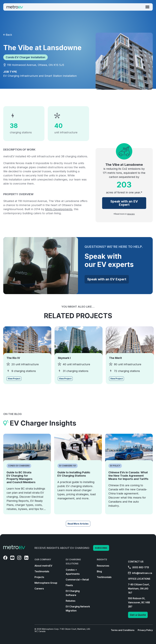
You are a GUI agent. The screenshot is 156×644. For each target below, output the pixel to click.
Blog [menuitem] (99, 571)
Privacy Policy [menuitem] (145, 630)
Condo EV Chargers (19, 466)
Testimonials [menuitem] (42, 571)
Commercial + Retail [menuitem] (77, 580)
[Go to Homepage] (15, 7)
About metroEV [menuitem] (43, 566)
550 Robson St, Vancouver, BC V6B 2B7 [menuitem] (139, 602)
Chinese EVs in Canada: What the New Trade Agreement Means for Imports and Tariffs (128, 476)
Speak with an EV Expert (124, 203)
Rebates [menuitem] (71, 601)
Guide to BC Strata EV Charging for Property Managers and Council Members (21, 477)
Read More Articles (78, 524)
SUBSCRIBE (101, 548)
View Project (14, 379)
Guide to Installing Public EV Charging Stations (74, 474)
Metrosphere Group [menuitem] (46, 583)
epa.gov (131, 214)
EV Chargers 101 (68, 466)
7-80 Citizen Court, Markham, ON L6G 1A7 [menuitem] (139, 589)
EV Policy (115, 466)
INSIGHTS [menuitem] (102, 559)
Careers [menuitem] (39, 589)
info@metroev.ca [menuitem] (140, 573)
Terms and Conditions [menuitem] (123, 630)
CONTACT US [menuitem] (136, 562)
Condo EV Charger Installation (25, 57)
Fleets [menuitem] (69, 585)
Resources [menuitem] (103, 566)
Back (8, 35)
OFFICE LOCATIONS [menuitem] (139, 579)
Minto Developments (59, 209)
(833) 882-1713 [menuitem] (138, 567)
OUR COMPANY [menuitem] (43, 559)
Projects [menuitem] (39, 577)
